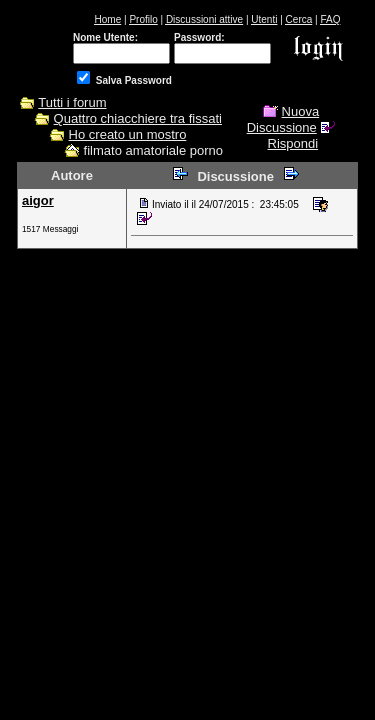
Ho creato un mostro (128, 134)
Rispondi (293, 143)
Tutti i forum (72, 102)
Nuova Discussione (283, 119)
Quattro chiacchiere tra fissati (138, 118)
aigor (38, 200)
